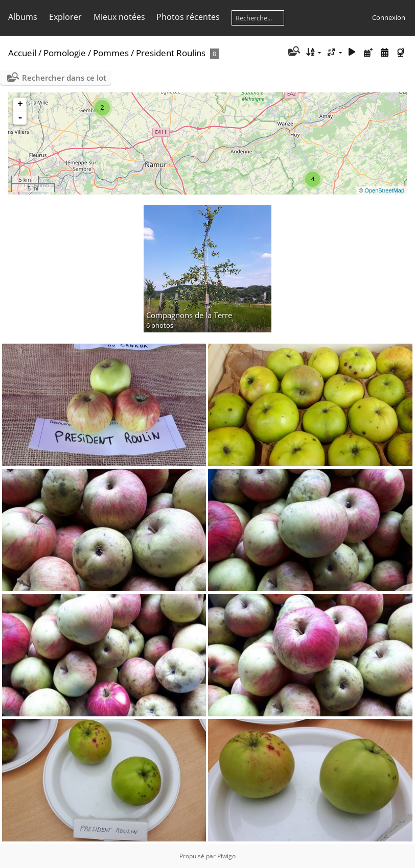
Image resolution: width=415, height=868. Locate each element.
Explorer (65, 17)
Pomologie (65, 53)
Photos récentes (188, 17)
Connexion (389, 17)
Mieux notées (119, 17)
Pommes (111, 53)
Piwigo (226, 856)
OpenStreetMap (384, 190)
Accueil (22, 53)
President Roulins (171, 53)
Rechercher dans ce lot (64, 78)
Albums (23, 17)
